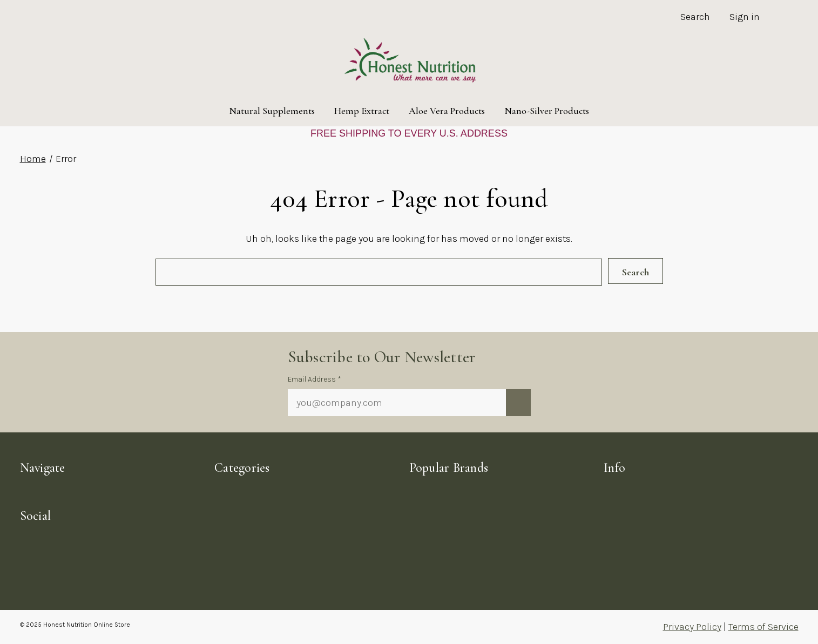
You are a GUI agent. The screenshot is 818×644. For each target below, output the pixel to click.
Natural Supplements (272, 111)
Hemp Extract (362, 111)
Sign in (745, 17)
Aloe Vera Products (447, 111)
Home (33, 159)
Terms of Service (763, 627)
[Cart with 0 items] (784, 18)
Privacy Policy (692, 627)
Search (695, 17)
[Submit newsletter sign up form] (518, 403)
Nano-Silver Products (547, 111)
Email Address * (315, 379)
